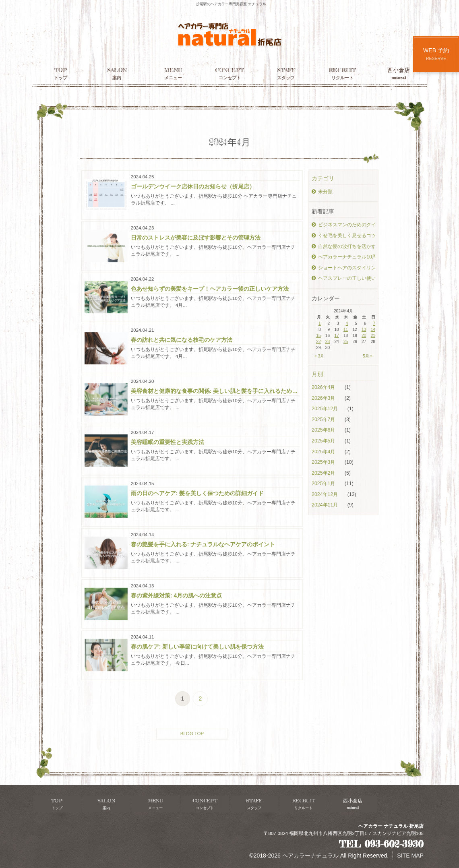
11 (346, 330)
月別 (317, 374)
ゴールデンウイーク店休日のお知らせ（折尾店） (193, 186)
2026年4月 (324, 387)
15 (318, 336)
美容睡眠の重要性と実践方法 (167, 442)
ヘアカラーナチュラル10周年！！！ (343, 257)
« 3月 (319, 356)
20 (364, 336)
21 (373, 336)
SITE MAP (410, 856)
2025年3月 (324, 462)
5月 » (368, 356)
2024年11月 (326, 505)
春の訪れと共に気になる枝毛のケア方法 (182, 340)
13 (364, 330)
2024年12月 (326, 494)
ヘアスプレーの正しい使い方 (343, 278)
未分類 (322, 192)
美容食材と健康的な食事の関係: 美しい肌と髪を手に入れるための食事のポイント (215, 391)
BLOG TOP (192, 734)
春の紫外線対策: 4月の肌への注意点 (176, 595)
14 (373, 330)
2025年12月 (326, 409)
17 (336, 336)
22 (318, 342)
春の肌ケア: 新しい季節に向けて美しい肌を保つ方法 (197, 647)
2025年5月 (324, 441)
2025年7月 (324, 420)
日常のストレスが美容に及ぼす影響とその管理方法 (196, 238)
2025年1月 (324, 484)
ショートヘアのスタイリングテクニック (343, 268)
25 (346, 342)
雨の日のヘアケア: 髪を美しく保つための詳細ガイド (197, 493)
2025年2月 (324, 473)
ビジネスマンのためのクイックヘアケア (343, 225)
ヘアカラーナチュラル (310, 856)
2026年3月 (324, 398)
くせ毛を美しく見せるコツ (343, 236)
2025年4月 (324, 452)
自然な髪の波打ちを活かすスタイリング (343, 246)
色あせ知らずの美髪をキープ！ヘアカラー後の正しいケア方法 (210, 289)
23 (328, 342)
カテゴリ (323, 178)
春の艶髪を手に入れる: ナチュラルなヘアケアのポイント (203, 544)
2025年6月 (324, 430)
